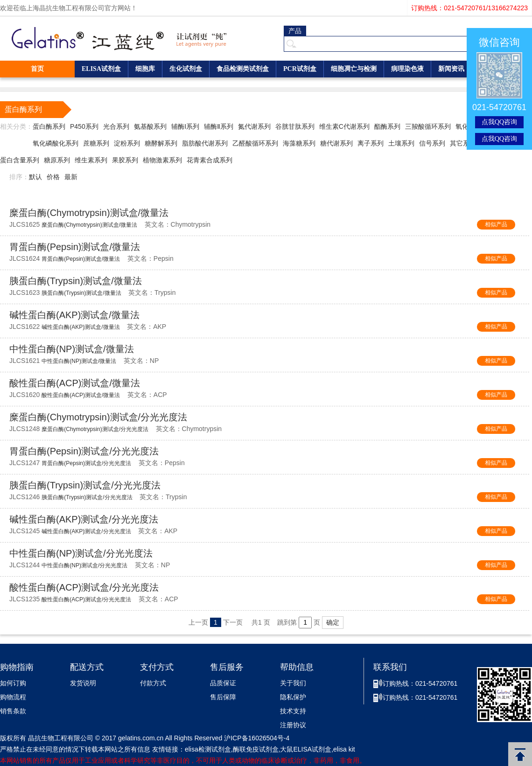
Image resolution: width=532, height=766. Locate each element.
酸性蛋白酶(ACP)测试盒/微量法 (75, 383)
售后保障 (223, 697)
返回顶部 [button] (520, 754)
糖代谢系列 (336, 143)
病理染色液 (407, 69)
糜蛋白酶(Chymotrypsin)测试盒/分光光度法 (98, 417)
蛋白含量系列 (20, 160)
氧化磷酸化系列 (56, 143)
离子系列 (371, 143)
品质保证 (223, 683)
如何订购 (13, 683)
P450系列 (84, 126)
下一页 (233, 622)
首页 (37, 69)
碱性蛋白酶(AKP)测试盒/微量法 (74, 315)
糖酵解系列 (161, 143)
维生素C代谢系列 (344, 126)
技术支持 (293, 711)
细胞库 (145, 69)
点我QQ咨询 (499, 122)
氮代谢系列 (254, 126)
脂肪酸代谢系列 (205, 143)
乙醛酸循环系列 (255, 143)
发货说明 (83, 683)
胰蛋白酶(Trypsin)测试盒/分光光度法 (85, 485)
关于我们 (293, 683)
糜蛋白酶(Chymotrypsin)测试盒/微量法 (89, 213)
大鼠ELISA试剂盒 (306, 749)
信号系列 (432, 143)
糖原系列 (57, 160)
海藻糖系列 (299, 143)
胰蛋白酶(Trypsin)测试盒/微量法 (76, 281)
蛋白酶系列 (49, 126)
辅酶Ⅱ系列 (219, 126)
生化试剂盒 (186, 69)
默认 (35, 177)
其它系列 (463, 143)
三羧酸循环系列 (428, 126)
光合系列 (116, 126)
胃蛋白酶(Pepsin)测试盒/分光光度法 (84, 451)
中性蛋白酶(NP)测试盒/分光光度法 (81, 553)
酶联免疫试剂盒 (256, 749)
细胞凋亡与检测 (354, 69)
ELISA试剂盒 (101, 69)
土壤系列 (401, 143)
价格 (53, 177)
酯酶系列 (387, 126)
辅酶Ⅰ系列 (185, 126)
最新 (71, 177)
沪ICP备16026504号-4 (257, 738)
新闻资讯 (451, 69)
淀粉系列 (127, 143)
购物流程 (13, 697)
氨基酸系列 (150, 126)
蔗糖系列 (96, 143)
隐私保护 (293, 697)
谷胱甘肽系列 (295, 126)
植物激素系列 (162, 160)
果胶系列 (125, 160)
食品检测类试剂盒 (243, 69)
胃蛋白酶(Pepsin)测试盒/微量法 (75, 247)
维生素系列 (91, 160)
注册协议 (293, 725)
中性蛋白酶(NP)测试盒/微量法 (72, 349)
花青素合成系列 (210, 160)
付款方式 (153, 683)
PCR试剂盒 (300, 69)
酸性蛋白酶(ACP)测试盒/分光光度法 (84, 587)
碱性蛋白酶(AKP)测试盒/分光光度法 (84, 519)
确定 (333, 622)
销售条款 (13, 711)
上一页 (198, 622)
